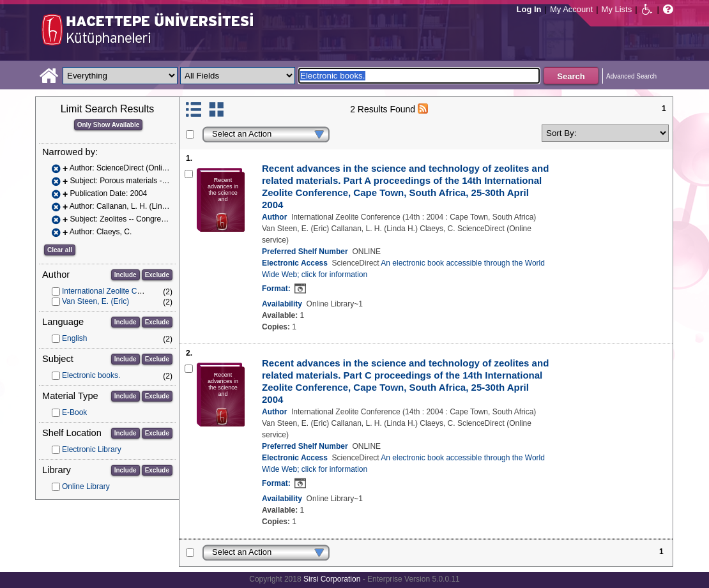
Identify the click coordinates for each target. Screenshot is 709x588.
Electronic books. (91, 375)
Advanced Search (631, 76)
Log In (529, 9)
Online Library (86, 486)
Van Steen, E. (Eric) (95, 301)
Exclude (157, 275)
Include (126, 275)
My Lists (617, 9)
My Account (571, 9)
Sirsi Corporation (332, 579)
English (74, 338)
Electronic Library (92, 449)
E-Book (74, 412)
